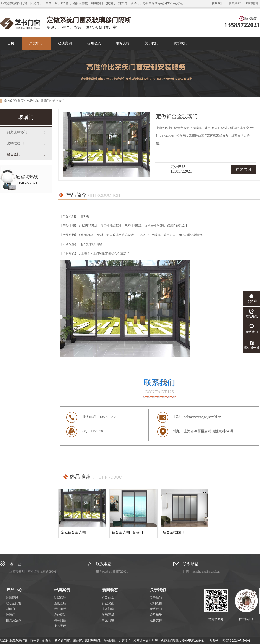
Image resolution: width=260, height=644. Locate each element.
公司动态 (108, 598)
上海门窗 (108, 609)
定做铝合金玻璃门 (75, 532)
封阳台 (11, 609)
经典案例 (65, 43)
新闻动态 (94, 43)
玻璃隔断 (12, 598)
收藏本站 (235, 3)
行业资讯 (108, 603)
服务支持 (123, 43)
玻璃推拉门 (15, 143)
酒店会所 (60, 603)
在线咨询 (243, 170)
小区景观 (60, 626)
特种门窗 (60, 620)
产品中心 (36, 43)
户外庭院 (60, 615)
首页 (21, 101)
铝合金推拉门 (173, 532)
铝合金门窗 (14, 603)
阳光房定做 (14, 620)
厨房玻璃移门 (17, 132)
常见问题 (108, 620)
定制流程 (156, 603)
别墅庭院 (60, 598)
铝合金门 (58, 101)
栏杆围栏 (60, 609)
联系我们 (218, 3)
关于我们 (151, 43)
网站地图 (252, 3)
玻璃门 (45, 101)
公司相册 (156, 615)
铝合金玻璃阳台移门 (127, 532)
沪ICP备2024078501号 (236, 641)
